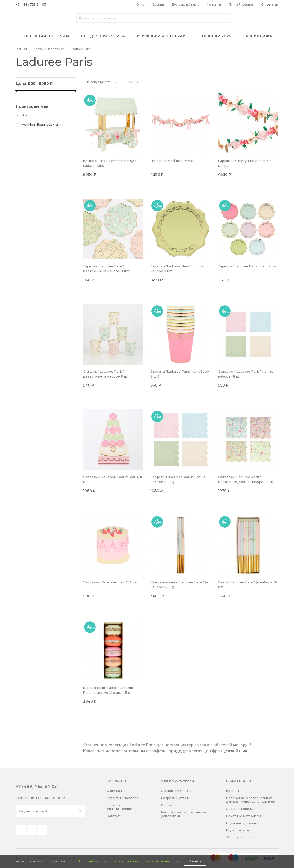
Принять (195, 861)
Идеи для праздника (243, 823)
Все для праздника (103, 36)
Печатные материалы (243, 816)
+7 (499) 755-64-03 (31, 4)
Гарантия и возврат (122, 798)
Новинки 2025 (216, 36)
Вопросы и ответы (176, 798)
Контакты (214, 5)
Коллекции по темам (45, 36)
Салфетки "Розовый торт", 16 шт (110, 582)
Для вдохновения (240, 809)
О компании (116, 791)
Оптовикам (270, 5)
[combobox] (102, 82)
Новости (114, 805)
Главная (21, 49)
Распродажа (258, 36)
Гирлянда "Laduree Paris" (172, 161)
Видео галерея (238, 830)
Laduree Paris (81, 49)
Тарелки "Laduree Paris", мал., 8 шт (247, 266)
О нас (140, 5)
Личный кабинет (241, 5)
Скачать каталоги (240, 837)
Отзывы (167, 805)
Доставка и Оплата (186, 5)
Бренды (158, 5)
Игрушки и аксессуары (163, 36)
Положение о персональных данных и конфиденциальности (251, 800)
